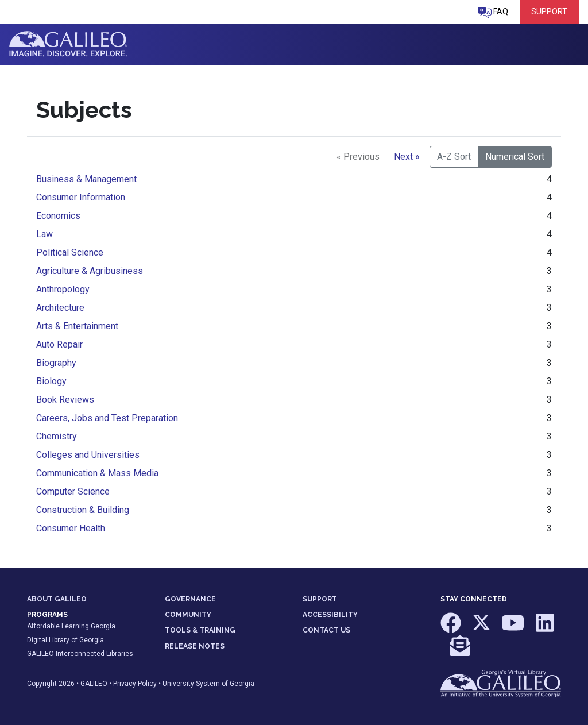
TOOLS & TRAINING (200, 630)
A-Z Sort (454, 157)
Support (549, 11)
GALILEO (94, 684)
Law (45, 234)
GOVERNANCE (190, 599)
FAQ (493, 12)
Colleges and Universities (88, 455)
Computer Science (73, 491)
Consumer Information (81, 197)
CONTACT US (326, 630)
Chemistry (57, 436)
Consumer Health (71, 528)
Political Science (70, 252)
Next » (407, 157)
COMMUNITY (188, 615)
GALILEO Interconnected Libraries (80, 654)
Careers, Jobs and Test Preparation (107, 418)
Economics (58, 216)
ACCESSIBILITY (330, 615)
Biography (56, 363)
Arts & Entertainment (77, 326)
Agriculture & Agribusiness (90, 271)
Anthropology (63, 289)
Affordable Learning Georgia (71, 626)
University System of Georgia (208, 684)
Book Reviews (65, 400)
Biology (51, 381)
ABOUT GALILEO (57, 599)
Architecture (60, 308)
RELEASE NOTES (195, 646)
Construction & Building (83, 510)
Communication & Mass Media (97, 473)
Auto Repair (59, 344)
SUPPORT (320, 599)
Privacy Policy (135, 684)
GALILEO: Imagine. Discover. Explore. (68, 44)
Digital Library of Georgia (65, 640)
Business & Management (86, 179)
